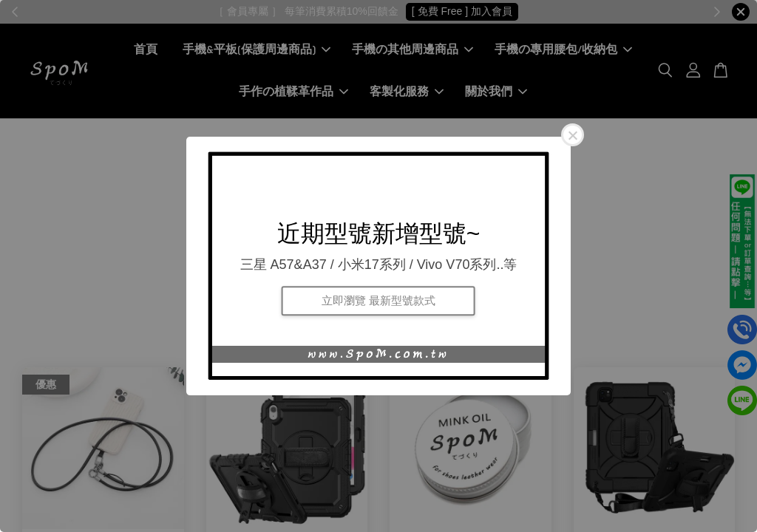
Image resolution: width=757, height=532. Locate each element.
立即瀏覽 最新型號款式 (378, 300)
